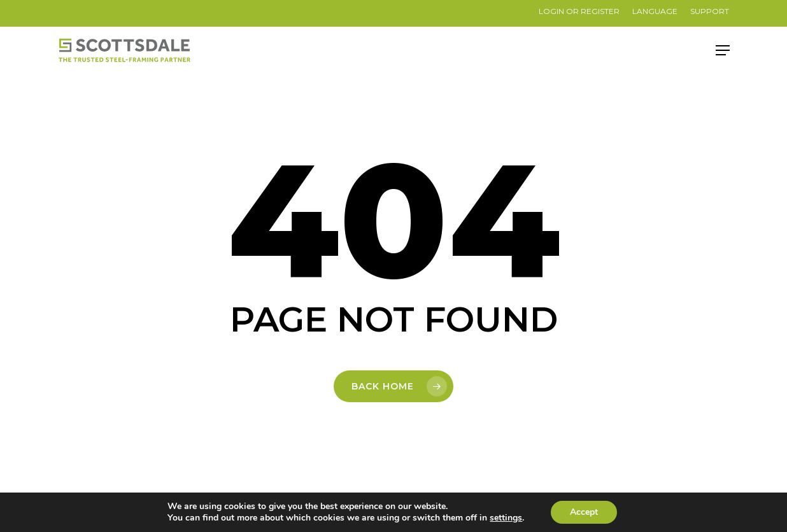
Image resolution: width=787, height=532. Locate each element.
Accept (584, 512)
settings (506, 518)
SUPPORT (710, 11)
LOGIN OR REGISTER (579, 11)
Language (655, 11)
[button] (723, 50)
